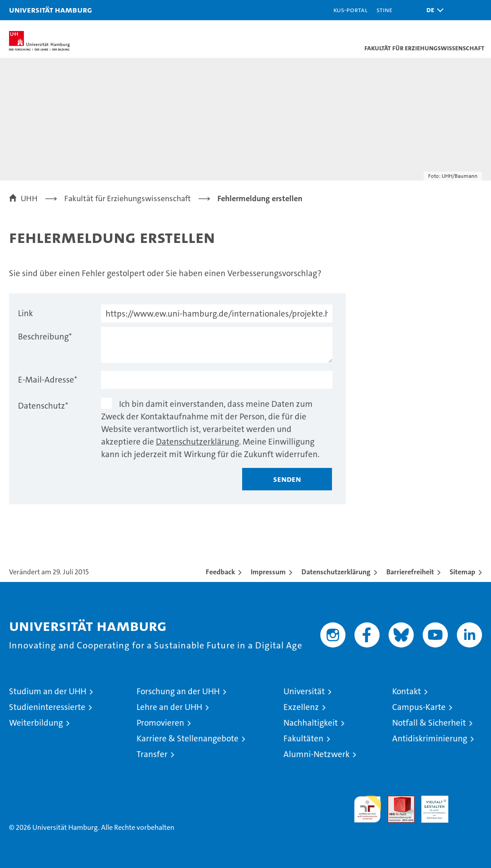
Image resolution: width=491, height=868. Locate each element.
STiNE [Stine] (384, 10)
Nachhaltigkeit (311, 723)
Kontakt (407, 691)
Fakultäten (303, 738)
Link (25, 313)
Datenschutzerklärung (197, 442)
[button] (433, 10)
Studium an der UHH (48, 691)
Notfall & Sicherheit (429, 723)
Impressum (268, 572)
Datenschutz (43, 406)
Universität (304, 691)
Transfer (152, 754)
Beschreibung (45, 337)
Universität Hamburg (51, 10)
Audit (396, 800)
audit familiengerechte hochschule (367, 809)
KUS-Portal (350, 10)
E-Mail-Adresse (48, 380)
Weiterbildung (36, 723)
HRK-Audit (430, 805)
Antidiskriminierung (430, 738)
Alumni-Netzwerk (316, 754)
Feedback (220, 572)
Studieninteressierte (47, 707)
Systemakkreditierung (469, 800)
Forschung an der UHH (178, 691)
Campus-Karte (419, 707)
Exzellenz (301, 707)
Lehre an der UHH (169, 707)
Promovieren (160, 723)
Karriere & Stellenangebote (188, 738)
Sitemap (462, 572)
